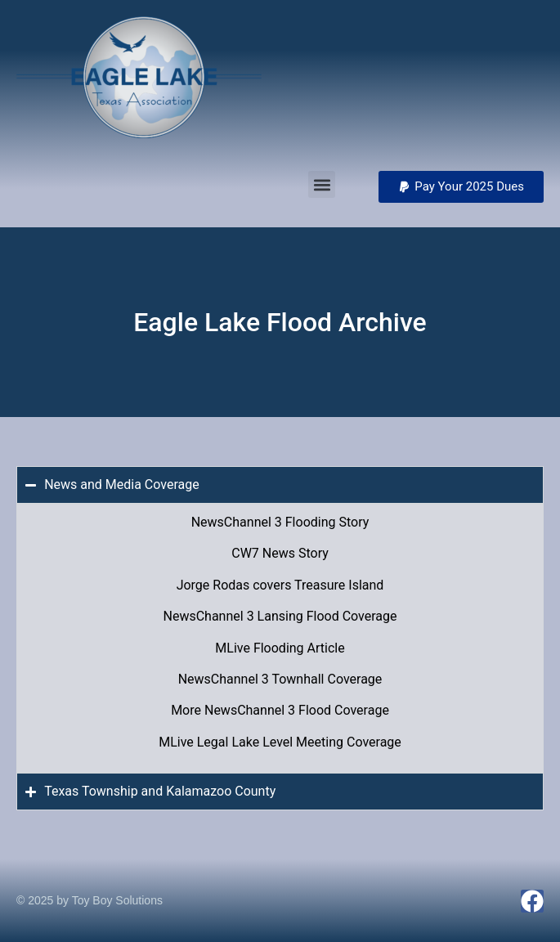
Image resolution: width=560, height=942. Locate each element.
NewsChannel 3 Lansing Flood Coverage (280, 616)
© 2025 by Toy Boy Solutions (90, 900)
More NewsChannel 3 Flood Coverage (280, 710)
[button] (461, 187)
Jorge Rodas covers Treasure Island (280, 585)
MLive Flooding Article (280, 648)
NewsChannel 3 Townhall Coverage (280, 679)
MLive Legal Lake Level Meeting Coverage (280, 742)
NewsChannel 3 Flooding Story (280, 522)
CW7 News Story (280, 553)
